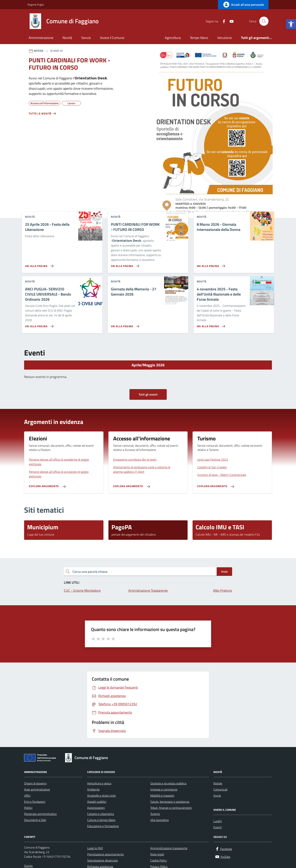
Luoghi (218, 821)
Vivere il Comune (112, 38)
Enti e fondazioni (35, 802)
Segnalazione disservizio (102, 860)
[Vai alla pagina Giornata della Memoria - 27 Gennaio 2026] (124, 325)
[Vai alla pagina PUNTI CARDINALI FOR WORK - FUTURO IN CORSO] (124, 264)
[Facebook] (222, 21)
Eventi (218, 827)
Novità (67, 38)
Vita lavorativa (159, 820)
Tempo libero (199, 38)
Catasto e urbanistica (101, 814)
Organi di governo (35, 783)
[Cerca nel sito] (264, 21)
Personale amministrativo (40, 814)
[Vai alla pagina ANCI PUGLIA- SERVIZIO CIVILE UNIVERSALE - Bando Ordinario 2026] (39, 325)
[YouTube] (230, 21)
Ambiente (93, 789)
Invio (224, 571)
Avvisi (217, 795)
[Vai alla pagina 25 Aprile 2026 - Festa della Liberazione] (39, 264)
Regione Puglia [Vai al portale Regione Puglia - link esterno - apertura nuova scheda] (36, 4)
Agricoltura (173, 38)
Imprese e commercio (164, 789)
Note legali (157, 854)
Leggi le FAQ (95, 848)
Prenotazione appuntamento (105, 854)
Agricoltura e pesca (99, 783)
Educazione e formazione (103, 826)
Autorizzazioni (96, 808)
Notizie (218, 783)
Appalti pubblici (97, 802)
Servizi (86, 38)
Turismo (155, 814)
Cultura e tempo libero (101, 820)
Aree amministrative (37, 789)
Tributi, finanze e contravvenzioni (171, 808)
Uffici (27, 795)
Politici (28, 808)
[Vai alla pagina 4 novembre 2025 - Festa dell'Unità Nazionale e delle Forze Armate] (210, 325)
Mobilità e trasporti (162, 795)
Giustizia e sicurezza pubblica (168, 783)
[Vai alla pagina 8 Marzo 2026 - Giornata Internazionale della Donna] (210, 264)
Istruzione (225, 38)
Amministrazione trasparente (169, 848)
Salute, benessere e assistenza (170, 802)
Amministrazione (41, 38)
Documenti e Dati (35, 820)
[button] (291, 24)
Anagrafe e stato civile (101, 795)
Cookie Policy (159, 860)
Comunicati (220, 789)
